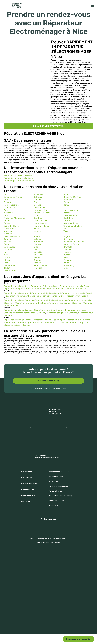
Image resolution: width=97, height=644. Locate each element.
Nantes (37, 257)
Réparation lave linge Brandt (17, 293)
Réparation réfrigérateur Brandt (20, 296)
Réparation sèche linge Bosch (45, 286)
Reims (7, 263)
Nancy (7, 257)
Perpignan (68, 260)
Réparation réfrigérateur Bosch (19, 289)
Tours (66, 268)
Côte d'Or (38, 200)
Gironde (37, 205)
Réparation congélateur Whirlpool (63, 322)
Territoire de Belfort (72, 226)
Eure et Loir (69, 202)
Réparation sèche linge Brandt (46, 293)
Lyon (6, 252)
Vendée (37, 231)
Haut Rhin (68, 218)
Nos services (27, 472)
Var (65, 228)
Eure (36, 202)
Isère (66, 207)
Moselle (67, 213)
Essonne (8, 202)
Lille (35, 250)
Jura (6, 210)
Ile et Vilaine (10, 207)
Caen (6, 244)
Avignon (38, 239)
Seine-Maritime (71, 223)
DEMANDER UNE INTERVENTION (49, 126)
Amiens (37, 236)
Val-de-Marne (10, 228)
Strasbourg (69, 265)
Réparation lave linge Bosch (17, 286)
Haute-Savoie (40, 223)
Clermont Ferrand (72, 244)
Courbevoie (9, 247)
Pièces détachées (56, 476)
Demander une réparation (79, 639)
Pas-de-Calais (70, 215)
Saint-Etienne (40, 265)
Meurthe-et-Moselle (43, 213)
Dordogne (68, 200)
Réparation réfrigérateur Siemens (29, 313)
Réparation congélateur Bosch (49, 289)
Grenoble (68, 247)
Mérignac (68, 252)
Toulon (7, 268)
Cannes (37, 244)
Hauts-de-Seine (41, 226)
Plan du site (53, 506)
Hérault (67, 205)
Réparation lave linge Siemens (18, 310)
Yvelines (8, 234)
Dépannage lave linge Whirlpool (19, 181)
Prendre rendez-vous (49, 381)
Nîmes (7, 260)
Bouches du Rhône (13, 197)
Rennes (37, 263)
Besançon (68, 239)
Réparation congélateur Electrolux (65, 303)
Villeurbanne (10, 271)
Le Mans (8, 250)
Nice (65, 257)
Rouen (66, 263)
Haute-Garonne (11, 205)
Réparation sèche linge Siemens (49, 310)
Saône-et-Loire (41, 221)
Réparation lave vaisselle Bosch (75, 286)
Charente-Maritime (72, 197)
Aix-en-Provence (12, 236)
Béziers (7, 242)
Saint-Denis (10, 265)
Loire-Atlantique (41, 210)
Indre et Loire (40, 207)
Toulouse (38, 268)
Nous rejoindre (28, 489)
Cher (6, 200)
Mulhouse (68, 255)
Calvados (38, 197)
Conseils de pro (28, 495)
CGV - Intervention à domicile (60, 496)
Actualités (26, 501)
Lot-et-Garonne (71, 210)
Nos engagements (29, 483)
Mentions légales (55, 491)
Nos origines (27, 477)
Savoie (7, 223)
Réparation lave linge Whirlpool (19, 320)
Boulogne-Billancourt (74, 242)
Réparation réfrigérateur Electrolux (31, 303)
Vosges (67, 231)
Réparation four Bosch (75, 289)
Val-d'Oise (38, 228)
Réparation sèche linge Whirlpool (50, 320)
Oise (36, 215)
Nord (6, 215)
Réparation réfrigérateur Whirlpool (30, 322)
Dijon (36, 247)
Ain (5, 194)
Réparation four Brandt (77, 296)
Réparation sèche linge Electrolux (51, 300)
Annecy (8, 239)
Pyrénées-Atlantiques (14, 218)
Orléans (37, 260)
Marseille (38, 252)
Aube (66, 194)
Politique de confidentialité (59, 486)
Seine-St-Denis (11, 226)
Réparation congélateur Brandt (51, 296)
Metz (6, 255)
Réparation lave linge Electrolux (19, 300)
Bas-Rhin (38, 218)
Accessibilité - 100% (57, 501)
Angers (67, 236)
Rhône (7, 221)
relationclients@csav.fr (47, 458)
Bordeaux (38, 242)
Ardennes (38, 194)
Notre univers (54, 481)
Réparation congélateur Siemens (62, 313)
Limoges (67, 250)
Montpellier (39, 255)
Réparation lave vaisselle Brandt (19, 178)
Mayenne (8, 213)
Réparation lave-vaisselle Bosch (19, 175)
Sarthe (67, 221)
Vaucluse (8, 231)
